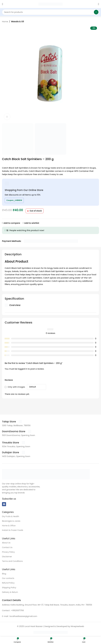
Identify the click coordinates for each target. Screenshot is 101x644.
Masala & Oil (18, 21)
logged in (23, 369)
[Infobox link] (12, 422)
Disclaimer (7, 557)
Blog (4, 574)
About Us (6, 543)
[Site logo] (50, 4)
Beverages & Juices (11, 521)
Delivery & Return (10, 592)
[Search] (50, 12)
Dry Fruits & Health (11, 516)
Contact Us (7, 547)
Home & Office (9, 526)
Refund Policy (8, 583)
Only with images (16, 387)
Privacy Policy (8, 552)
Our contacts (8, 578)
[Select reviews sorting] (37, 387)
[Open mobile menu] (2, 4)
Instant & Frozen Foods (13, 530)
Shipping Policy (9, 588)
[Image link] (46, 474)
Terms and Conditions (12, 561)
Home (5, 21)
